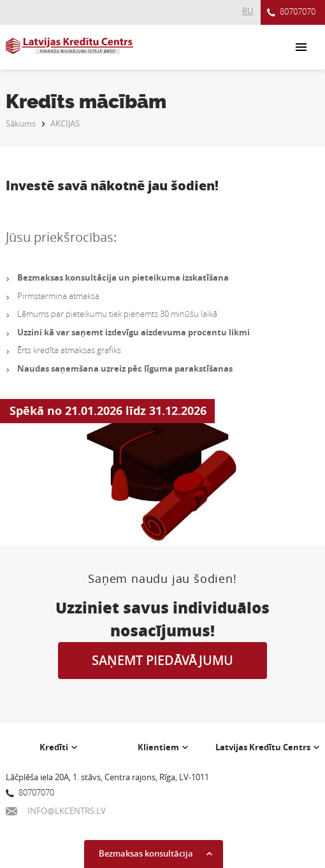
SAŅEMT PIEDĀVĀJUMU (162, 660)
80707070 (291, 12)
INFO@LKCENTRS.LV (56, 811)
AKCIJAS (65, 123)
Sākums (21, 123)
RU (248, 11)
